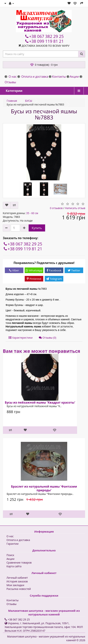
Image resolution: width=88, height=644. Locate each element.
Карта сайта (14, 566)
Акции (74, 77)
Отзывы (10, 82)
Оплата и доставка (35, 77)
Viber (14, 270)
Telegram (54, 279)
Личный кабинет (17, 578)
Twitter (74, 270)
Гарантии (13, 544)
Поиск (10, 555)
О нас (13, 77)
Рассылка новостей (19, 589)
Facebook (54, 270)
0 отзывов (56, 208)
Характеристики (21, 338)
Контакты (59, 77)
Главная (12, 101)
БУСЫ (29, 101)
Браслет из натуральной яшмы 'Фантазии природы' (44, 488)
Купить (37, 228)
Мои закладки (15, 585)
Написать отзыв (75, 208)
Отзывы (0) (47, 338)
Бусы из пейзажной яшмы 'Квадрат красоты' (40, 402)
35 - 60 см (32, 213)
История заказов (17, 581)
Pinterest (34, 279)
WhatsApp (34, 270)
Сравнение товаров (19, 563)
